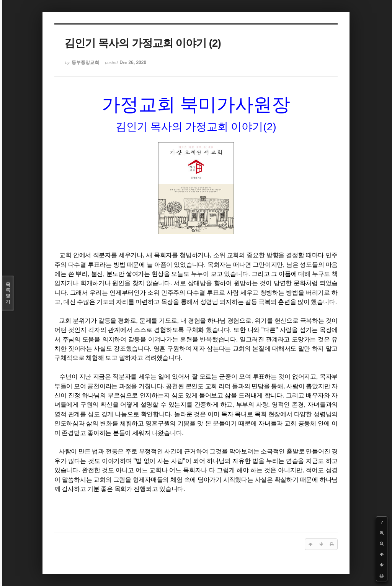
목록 (8, 293)
